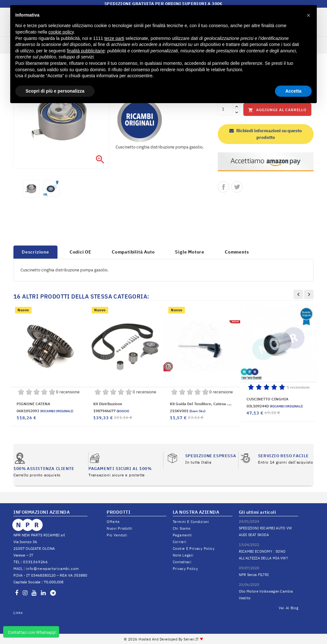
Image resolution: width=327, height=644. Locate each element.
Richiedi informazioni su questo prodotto (266, 134)
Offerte (113, 522)
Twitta (237, 187)
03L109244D (275, 406)
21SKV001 (188, 411)
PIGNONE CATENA (33, 404)
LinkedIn (18, 613)
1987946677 (111, 411)
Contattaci (182, 562)
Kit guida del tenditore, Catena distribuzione (210, 404)
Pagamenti (182, 535)
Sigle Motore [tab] (190, 252)
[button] (308, 15)
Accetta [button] (293, 91)
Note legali (183, 555)
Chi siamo (182, 528)
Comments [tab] (237, 252)
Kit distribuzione (108, 404)
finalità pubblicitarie (86, 51)
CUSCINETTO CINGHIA (267, 399)
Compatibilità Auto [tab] (133, 252)
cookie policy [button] (61, 32)
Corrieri (180, 542)
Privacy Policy (185, 569)
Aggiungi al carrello (277, 110)
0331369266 (35, 562)
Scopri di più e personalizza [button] (55, 91)
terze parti (114, 38)
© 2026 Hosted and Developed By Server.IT (164, 639)
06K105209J (45, 411)
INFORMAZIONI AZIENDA (42, 512)
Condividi (223, 187)
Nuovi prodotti (120, 528)
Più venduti (117, 535)
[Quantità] (225, 109)
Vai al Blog (289, 608)
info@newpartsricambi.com (52, 568)
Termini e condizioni (191, 522)
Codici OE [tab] (80, 252)
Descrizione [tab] (35, 252)
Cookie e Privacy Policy (194, 549)
